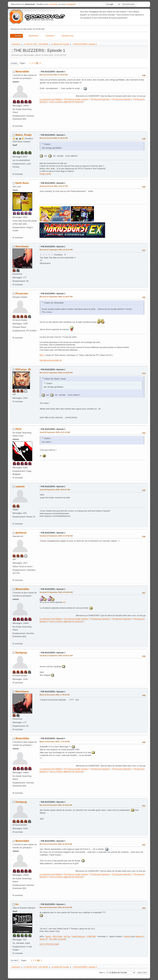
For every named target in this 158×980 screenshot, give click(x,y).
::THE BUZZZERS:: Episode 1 (52, 72)
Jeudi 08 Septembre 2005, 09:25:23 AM (55, 490)
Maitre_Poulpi (24, 135)
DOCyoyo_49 (23, 369)
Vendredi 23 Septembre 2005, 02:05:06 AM (56, 592)
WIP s (42, 355)
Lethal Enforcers (78, 937)
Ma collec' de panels (58, 939)
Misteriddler (22, 72)
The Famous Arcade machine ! (76, 99)
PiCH (18, 429)
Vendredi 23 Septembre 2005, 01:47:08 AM (56, 536)
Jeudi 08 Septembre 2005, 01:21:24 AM (55, 432)
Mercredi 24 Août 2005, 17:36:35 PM (54, 75)
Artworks (127, 937)
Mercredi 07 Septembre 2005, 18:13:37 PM (56, 250)
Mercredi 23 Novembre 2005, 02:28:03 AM (56, 805)
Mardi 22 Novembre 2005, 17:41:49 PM (55, 742)
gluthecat (21, 533)
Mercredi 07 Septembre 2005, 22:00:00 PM (56, 373)
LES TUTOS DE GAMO (49, 944)
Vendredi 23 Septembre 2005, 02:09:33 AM (56, 656)
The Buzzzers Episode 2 (122, 99)
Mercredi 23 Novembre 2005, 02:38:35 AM (56, 844)
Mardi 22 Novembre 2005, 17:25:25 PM (55, 695)
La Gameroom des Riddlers (51, 99)
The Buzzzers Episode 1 (100, 99)
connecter (53, 4)
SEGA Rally (57, 937)
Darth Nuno (22, 183)
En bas (14, 63)
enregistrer (71, 4)
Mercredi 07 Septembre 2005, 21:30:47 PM (56, 297)
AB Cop (67, 937)
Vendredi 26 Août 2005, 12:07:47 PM (54, 186)
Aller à (102, 972)
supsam (20, 486)
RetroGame (22, 247)
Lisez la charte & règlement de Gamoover (66, 102)
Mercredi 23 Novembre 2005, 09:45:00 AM (56, 907)
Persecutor (22, 294)
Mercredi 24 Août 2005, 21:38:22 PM (54, 138)
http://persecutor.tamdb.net (51, 360)
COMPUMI (91, 937)
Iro (17, 904)
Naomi (48, 937)
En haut (15, 960)
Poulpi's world (45, 174)
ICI (64, 602)
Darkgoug (21, 653)
